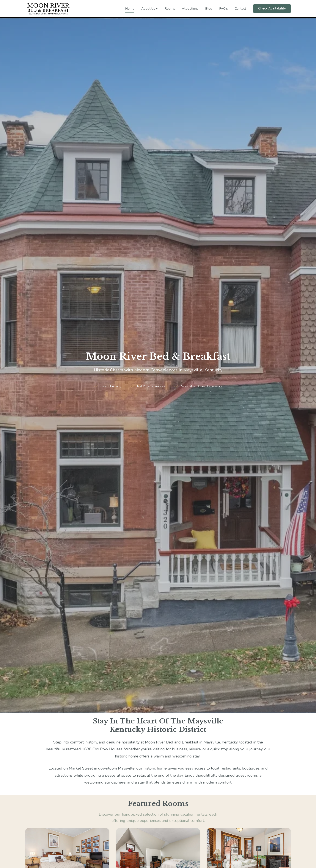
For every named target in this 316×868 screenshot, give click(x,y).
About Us (149, 9)
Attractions (190, 9)
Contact (240, 9)
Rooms (170, 9)
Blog (209, 9)
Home (130, 9)
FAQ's (223, 9)
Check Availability (272, 8)
